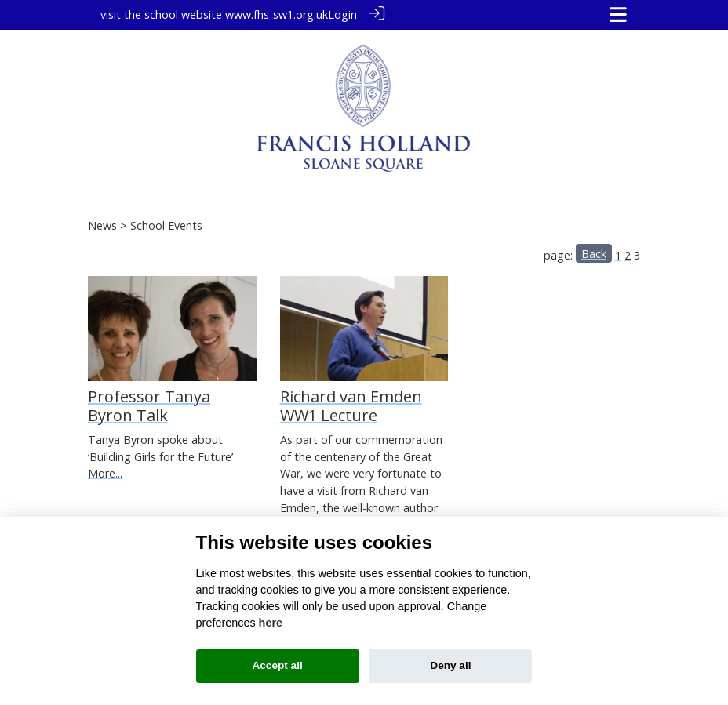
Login (342, 15)
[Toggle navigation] (618, 15)
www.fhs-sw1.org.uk (277, 15)
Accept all (277, 665)
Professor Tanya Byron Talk (149, 405)
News (102, 225)
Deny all (450, 665)
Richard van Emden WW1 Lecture (351, 405)
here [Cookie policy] (271, 623)
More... (105, 472)
